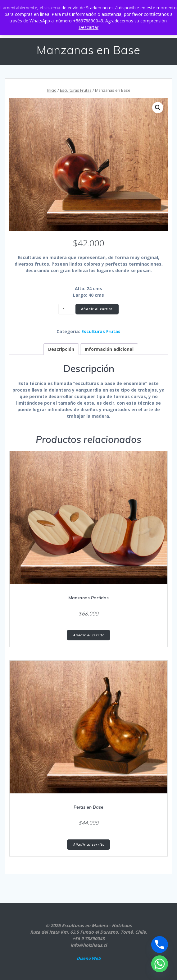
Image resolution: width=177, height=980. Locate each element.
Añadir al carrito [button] (89, 635)
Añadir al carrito (97, 309)
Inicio (52, 90)
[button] (158, 108)
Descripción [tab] (61, 349)
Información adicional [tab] (109, 349)
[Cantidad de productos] (66, 309)
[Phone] (160, 945)
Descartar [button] (88, 27)
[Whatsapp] (160, 964)
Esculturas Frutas (76, 90)
